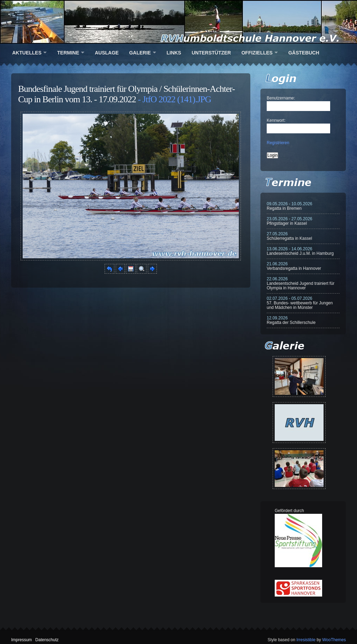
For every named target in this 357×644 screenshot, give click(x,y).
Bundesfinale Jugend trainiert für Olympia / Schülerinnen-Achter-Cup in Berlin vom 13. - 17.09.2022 (126, 94)
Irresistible (306, 640)
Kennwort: (276, 120)
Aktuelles (27, 53)
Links (174, 53)
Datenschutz (47, 640)
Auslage (107, 53)
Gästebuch (304, 53)
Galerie (140, 53)
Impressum (21, 640)
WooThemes (334, 640)
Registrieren (278, 143)
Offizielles (257, 53)
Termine (68, 53)
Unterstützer (211, 53)
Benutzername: (281, 98)
